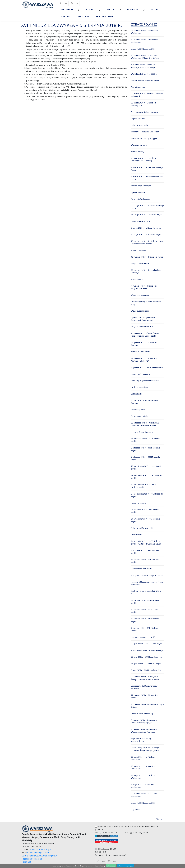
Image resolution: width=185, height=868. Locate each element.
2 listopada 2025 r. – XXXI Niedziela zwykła (145, 458)
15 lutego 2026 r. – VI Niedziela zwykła (147, 215)
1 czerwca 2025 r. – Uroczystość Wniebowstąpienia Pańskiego (144, 731)
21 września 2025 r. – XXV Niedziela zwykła (146, 520)
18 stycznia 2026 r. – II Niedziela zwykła (147, 257)
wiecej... (159, 819)
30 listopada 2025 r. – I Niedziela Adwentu (144, 402)
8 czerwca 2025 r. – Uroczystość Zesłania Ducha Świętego (144, 721)
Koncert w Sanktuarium (140, 352)
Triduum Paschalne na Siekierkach (145, 132)
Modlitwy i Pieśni (105, 17)
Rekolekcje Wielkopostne (141, 199)
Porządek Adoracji (138, 87)
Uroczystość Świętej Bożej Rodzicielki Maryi (146, 303)
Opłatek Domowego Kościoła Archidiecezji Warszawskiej (143, 319)
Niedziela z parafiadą (140, 387)
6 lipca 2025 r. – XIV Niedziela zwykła (146, 670)
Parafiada (26, 862)
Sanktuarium (66, 10)
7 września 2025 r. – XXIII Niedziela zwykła (145, 552)
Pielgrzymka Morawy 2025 (142, 528)
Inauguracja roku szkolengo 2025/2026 (147, 575)
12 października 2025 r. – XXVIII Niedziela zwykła (144, 486)
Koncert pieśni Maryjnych (141, 374)
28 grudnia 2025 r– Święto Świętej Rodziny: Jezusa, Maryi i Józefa (145, 334)
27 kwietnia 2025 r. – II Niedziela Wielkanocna (144, 795)
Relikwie (90, 10)
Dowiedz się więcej (126, 866)
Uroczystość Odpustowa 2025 (143, 803)
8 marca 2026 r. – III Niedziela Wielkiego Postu (147, 169)
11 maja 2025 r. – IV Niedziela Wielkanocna (143, 777)
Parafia (111, 10)
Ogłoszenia (136, 809)
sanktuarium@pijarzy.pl (40, 850)
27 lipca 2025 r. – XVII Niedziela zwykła (147, 644)
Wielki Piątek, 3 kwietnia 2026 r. (144, 74)
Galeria (155, 10)
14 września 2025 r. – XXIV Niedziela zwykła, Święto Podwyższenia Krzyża (146, 542)
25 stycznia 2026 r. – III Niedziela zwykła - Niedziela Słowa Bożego (147, 242)
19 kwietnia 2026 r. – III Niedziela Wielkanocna (144, 41)
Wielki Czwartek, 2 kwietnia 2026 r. (145, 80)
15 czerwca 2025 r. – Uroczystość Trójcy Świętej (147, 706)
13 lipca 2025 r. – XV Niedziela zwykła (146, 663)
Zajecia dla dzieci (138, 119)
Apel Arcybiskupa (138, 192)
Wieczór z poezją (138, 410)
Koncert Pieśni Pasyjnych (141, 186)
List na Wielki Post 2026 (141, 221)
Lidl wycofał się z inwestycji (142, 713)
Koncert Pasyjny (138, 152)
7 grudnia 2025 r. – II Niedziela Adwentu (147, 367)
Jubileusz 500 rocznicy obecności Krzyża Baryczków (147, 583)
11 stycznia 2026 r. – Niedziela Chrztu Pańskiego (146, 271)
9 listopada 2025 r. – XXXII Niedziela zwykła (146, 449)
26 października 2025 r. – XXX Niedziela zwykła (147, 467)
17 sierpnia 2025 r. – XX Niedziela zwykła (145, 611)
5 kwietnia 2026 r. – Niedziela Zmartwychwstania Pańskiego (143, 66)
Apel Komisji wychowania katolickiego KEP (147, 592)
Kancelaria (83, 17)
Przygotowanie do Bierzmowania (145, 112)
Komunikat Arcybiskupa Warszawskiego (147, 650)
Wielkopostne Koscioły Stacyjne (144, 138)
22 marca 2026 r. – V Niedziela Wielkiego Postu (144, 104)
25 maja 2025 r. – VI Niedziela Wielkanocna (143, 758)
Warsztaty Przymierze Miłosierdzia (145, 381)
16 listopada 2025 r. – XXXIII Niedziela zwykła (146, 440)
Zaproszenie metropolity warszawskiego (141, 740)
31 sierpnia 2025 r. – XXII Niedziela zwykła (145, 561)
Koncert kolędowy (138, 250)
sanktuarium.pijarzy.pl (38, 853)
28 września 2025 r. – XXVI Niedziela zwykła (146, 511)
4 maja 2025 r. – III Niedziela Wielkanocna (143, 786)
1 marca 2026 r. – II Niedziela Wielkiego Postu (147, 178)
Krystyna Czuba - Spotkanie (142, 432)
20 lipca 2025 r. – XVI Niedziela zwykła (146, 657)
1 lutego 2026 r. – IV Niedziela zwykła (146, 234)
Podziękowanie (137, 279)
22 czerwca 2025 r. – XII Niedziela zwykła (145, 696)
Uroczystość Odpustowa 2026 (143, 49)
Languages (133, 10)
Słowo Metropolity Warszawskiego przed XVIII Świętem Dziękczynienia (145, 749)
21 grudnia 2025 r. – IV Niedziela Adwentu (144, 344)
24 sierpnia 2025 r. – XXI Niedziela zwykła (145, 602)
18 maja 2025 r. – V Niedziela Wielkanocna (143, 767)
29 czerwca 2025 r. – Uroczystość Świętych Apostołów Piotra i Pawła (145, 678)
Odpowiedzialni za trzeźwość (143, 637)
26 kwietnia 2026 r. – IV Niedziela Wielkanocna (144, 32)
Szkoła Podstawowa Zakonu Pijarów (39, 856)
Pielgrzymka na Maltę (140, 125)
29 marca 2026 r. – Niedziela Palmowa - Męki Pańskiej (147, 95)
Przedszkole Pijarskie (32, 859)
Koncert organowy (139, 503)
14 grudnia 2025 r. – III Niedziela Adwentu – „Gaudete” (144, 359)
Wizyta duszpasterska (140, 263)
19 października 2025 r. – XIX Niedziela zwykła (147, 477)
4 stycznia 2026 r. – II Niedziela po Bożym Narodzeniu (145, 287)
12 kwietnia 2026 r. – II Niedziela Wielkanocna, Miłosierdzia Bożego (145, 57)
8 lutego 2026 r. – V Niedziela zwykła (146, 228)
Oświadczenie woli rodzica (142, 569)
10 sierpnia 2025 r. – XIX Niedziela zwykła (145, 620)
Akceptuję (111, 866)
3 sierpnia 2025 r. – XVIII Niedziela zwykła (145, 629)
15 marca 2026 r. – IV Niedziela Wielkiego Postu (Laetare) (144, 159)
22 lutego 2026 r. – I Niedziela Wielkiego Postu (147, 207)
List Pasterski (136, 394)
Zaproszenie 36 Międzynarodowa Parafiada (145, 687)
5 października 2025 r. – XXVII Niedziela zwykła (147, 495)
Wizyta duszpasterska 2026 (142, 327)
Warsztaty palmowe (139, 145)
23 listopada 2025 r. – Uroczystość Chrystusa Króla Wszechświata (145, 424)
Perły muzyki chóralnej (140, 416)
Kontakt (66, 17)
